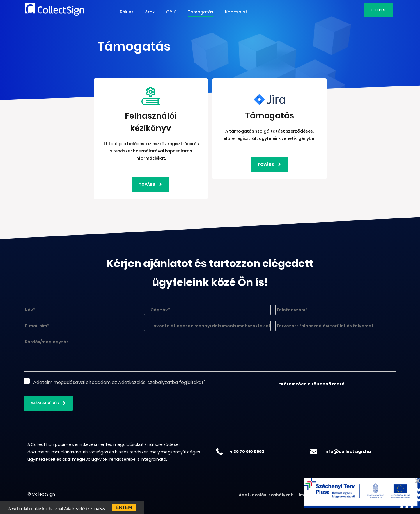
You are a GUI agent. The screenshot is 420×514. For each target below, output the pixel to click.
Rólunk (127, 12)
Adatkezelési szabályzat (266, 495)
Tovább (147, 184)
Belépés (378, 10)
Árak (150, 12)
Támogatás (201, 12)
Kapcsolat (236, 12)
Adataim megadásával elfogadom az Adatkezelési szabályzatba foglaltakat (118, 382)
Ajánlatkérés (45, 403)
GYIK (171, 12)
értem (124, 507)
